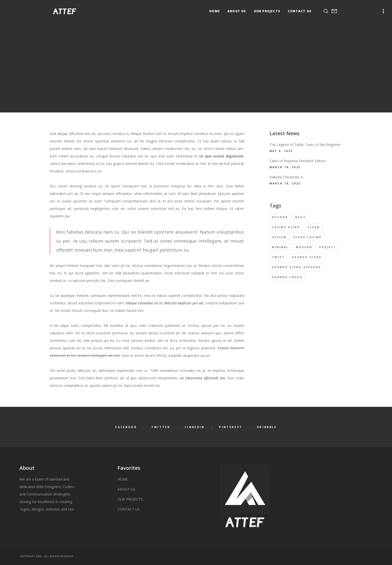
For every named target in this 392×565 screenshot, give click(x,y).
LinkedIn (195, 427)
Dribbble (267, 427)
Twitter (161, 427)
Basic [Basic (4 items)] (301, 217)
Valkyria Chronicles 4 (286, 177)
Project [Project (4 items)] (328, 247)
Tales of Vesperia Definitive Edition (298, 161)
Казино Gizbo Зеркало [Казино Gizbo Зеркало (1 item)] (296, 267)
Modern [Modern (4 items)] (304, 247)
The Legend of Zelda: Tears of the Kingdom (305, 145)
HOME (123, 479)
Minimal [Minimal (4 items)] (280, 247)
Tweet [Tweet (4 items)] (278, 257)
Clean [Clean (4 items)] (314, 227)
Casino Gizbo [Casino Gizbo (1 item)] (286, 227)
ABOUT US (126, 489)
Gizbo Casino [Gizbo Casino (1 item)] (308, 237)
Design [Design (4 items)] (279, 237)
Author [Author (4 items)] (280, 217)
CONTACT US (129, 509)
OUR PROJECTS (130, 499)
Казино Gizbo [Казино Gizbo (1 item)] (307, 257)
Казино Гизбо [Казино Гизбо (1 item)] (287, 277)
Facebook (126, 427)
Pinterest (231, 427)
